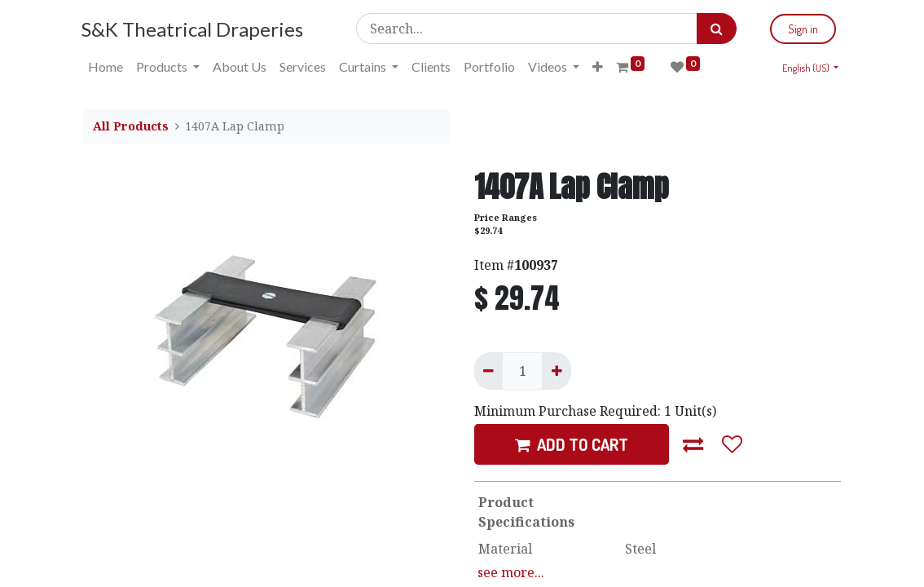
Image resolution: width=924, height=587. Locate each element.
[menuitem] (107, 67)
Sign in (801, 29)
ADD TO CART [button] (572, 444)
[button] (599, 67)
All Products (131, 126)
